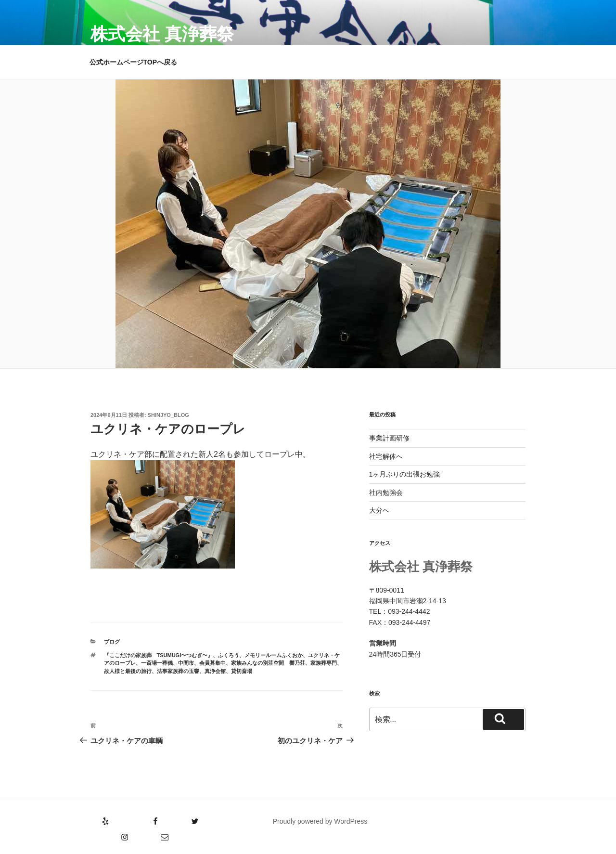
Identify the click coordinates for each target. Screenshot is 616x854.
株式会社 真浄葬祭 (162, 34)
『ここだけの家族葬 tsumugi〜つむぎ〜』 (159, 655)
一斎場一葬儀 (157, 663)
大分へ (379, 510)
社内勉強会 (386, 492)
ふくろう (229, 655)
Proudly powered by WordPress (320, 821)
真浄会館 (215, 671)
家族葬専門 (324, 663)
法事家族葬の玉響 (178, 671)
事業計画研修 (389, 438)
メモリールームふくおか (274, 655)
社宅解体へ (386, 456)
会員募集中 (212, 663)
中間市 (186, 663)
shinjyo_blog (168, 415)
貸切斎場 (242, 671)
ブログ (112, 642)
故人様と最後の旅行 (128, 671)
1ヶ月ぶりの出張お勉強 (405, 474)
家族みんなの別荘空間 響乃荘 (268, 663)
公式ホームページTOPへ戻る (134, 62)
